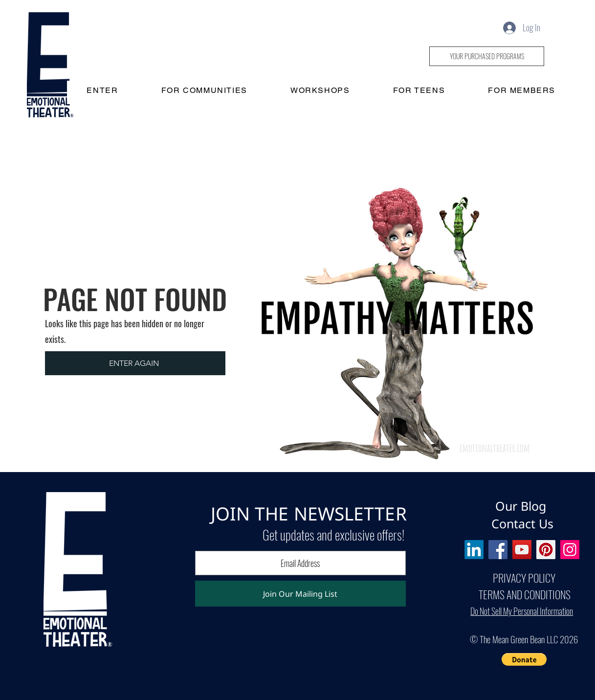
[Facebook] (498, 550)
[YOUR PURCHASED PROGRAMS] (487, 56)
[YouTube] (522, 550)
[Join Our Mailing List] (300, 594)
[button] (524, 659)
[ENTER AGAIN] (135, 363)
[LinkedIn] (474, 550)
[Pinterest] (546, 550)
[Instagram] (570, 550)
